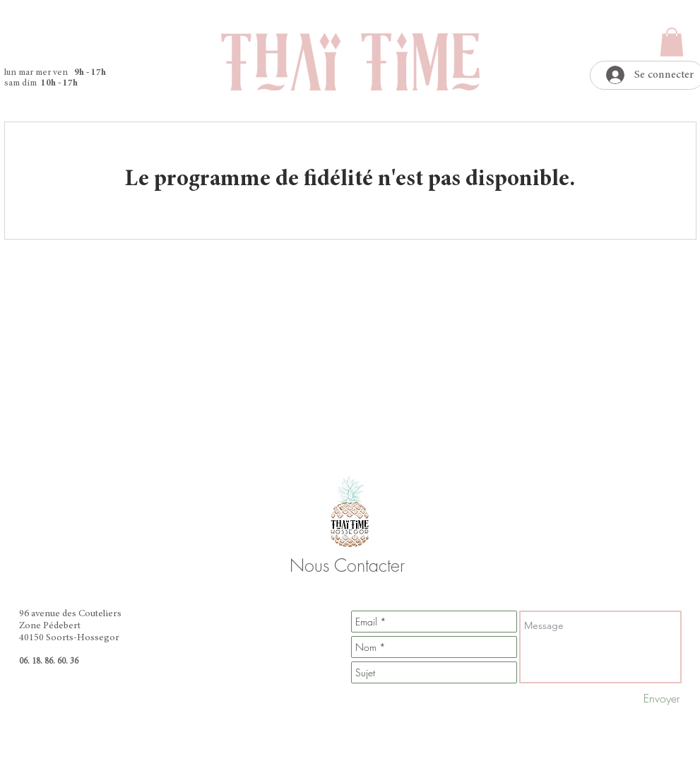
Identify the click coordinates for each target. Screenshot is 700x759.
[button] (672, 42)
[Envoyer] (662, 698)
